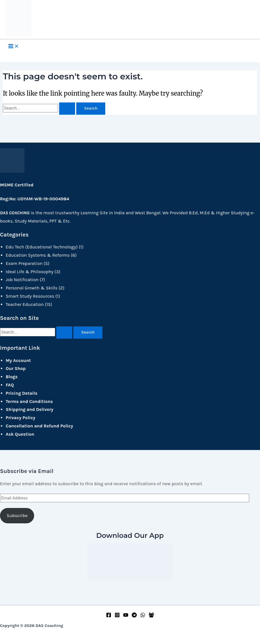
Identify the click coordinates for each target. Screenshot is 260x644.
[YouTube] (126, 616)
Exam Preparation (24, 263)
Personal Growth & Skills (32, 288)
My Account (18, 360)
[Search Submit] (67, 109)
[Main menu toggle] (14, 47)
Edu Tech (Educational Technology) (42, 247)
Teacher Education (25, 304)
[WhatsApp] (143, 616)
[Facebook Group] (151, 616)
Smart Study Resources (30, 296)
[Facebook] (109, 616)
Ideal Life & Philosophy (30, 272)
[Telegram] (134, 616)
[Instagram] (117, 616)
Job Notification (22, 280)
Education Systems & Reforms (38, 255)
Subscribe (17, 516)
